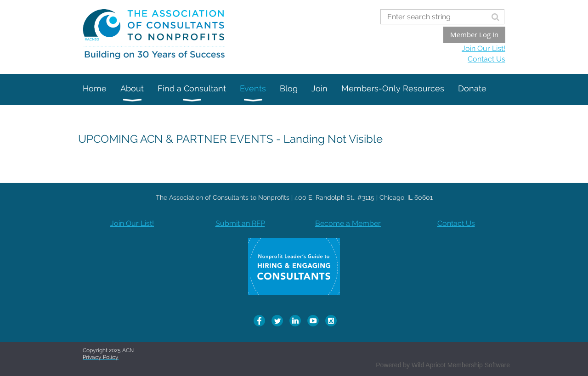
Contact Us (486, 59)
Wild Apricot (429, 365)
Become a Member (348, 223)
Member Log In (474, 34)
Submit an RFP (240, 223)
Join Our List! (483, 48)
